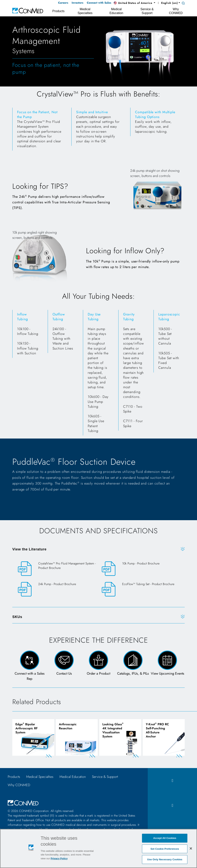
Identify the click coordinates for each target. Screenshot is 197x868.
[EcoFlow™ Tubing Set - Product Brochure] (140, 589)
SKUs (17, 617)
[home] (28, 10)
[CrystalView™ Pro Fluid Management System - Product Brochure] (57, 569)
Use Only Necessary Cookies (165, 859)
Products (14, 777)
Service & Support (105, 777)
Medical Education (73, 777)
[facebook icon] (172, 781)
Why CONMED (19, 785)
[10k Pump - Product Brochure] (140, 569)
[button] (134, 3)
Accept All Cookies (165, 838)
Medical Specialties (40, 777)
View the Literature (29, 549)
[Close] (191, 848)
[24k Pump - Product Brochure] (57, 589)
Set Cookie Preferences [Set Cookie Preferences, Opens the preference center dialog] (165, 849)
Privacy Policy (59, 858)
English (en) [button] (167, 3)
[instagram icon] (172, 806)
